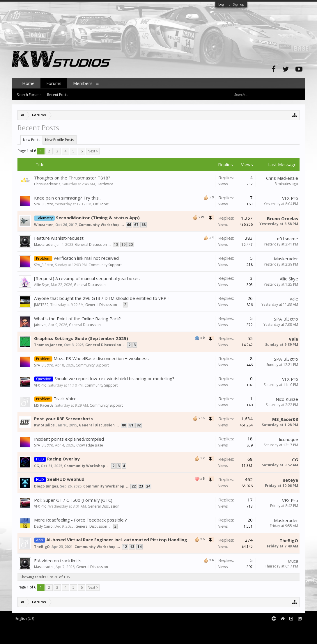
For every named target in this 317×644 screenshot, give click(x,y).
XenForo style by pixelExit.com (61, 637)
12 (125, 547)
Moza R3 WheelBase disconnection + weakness (101, 358)
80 (124, 425)
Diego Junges (46, 486)
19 (123, 244)
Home (28, 83)
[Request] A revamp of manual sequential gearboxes (87, 278)
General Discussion (91, 244)
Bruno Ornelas (283, 218)
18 (116, 244)
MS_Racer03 (44, 405)
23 (141, 486)
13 (132, 547)
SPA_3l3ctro (44, 204)
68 (144, 225)
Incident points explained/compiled (69, 439)
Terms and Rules (291, 628)
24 (148, 486)
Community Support (105, 265)
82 (139, 425)
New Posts (32, 140)
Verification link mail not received (86, 258)
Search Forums (29, 95)
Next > (93, 151)
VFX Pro (290, 198)
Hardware (105, 184)
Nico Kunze (287, 399)
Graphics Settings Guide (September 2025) (81, 338)
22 (134, 486)
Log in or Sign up (231, 4)
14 (139, 547)
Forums (54, 83)
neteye (290, 480)
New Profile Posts (60, 140)
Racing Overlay (63, 459)
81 (131, 425)
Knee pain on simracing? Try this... (68, 198)
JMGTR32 (41, 305)
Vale (294, 299)
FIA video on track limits (58, 561)
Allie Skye (42, 285)
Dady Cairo (43, 526)
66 (129, 225)
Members (83, 83)
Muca (293, 561)
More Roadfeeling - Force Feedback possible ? (80, 520)
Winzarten (44, 225)
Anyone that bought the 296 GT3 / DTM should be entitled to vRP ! (101, 298)
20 (131, 244)
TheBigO (42, 547)
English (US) (25, 619)
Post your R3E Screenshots (63, 419)
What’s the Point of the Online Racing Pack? (77, 319)
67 (136, 225)
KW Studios (44, 425)
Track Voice (65, 399)
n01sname (288, 239)
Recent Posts (58, 95)
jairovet (40, 325)
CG (37, 466)
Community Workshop (99, 225)
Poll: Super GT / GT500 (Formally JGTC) (73, 500)
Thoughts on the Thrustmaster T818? (72, 178)
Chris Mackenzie (47, 184)
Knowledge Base (89, 445)
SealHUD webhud (66, 479)
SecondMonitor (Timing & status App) (98, 218)
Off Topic (101, 204)
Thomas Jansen (48, 345)
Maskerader (44, 244)
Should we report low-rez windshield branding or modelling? (114, 378)
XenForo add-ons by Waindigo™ (37, 633)
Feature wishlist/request (59, 238)
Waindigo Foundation (90, 633)
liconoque (289, 439)
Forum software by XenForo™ (60, 628)
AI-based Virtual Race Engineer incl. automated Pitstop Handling (117, 540)
